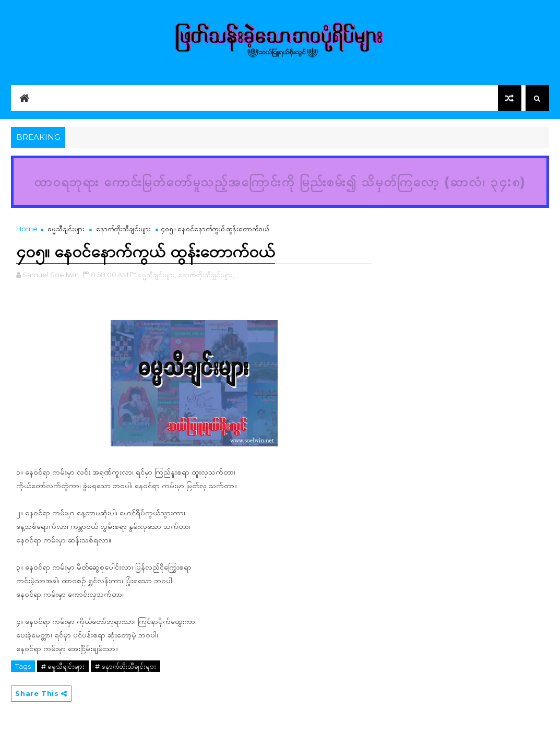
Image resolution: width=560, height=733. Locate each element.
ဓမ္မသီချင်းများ (66, 229)
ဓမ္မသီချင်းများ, (157, 275)
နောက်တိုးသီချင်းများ (123, 229)
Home (27, 229)
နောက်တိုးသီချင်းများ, (206, 275)
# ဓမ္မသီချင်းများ (63, 666)
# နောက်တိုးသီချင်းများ (126, 666)
